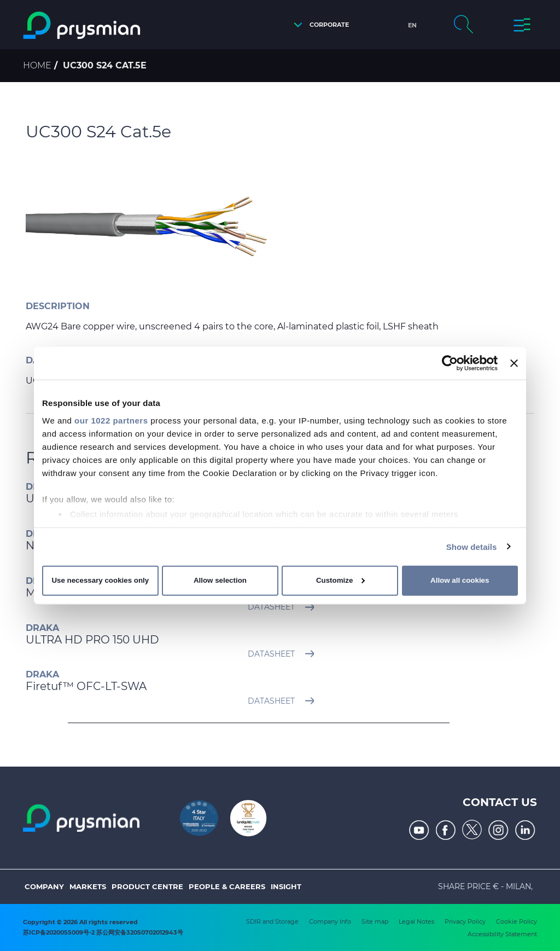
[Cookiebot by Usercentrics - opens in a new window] (450, 363)
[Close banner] (514, 363)
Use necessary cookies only (100, 580)
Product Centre (147, 886)
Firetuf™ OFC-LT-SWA (86, 686)
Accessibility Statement (502, 934)
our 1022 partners (111, 420)
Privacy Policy (465, 921)
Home (37, 65)
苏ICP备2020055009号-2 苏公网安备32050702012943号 (103, 932)
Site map (375, 921)
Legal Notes (416, 921)
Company (44, 886)
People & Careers (227, 886)
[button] (319, 25)
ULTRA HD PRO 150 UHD (92, 640)
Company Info (330, 921)
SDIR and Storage (272, 921)
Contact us (500, 802)
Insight (286, 886)
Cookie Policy (517, 921)
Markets (88, 886)
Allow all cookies (460, 580)
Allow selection (220, 580)
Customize (340, 580)
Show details (472, 546)
